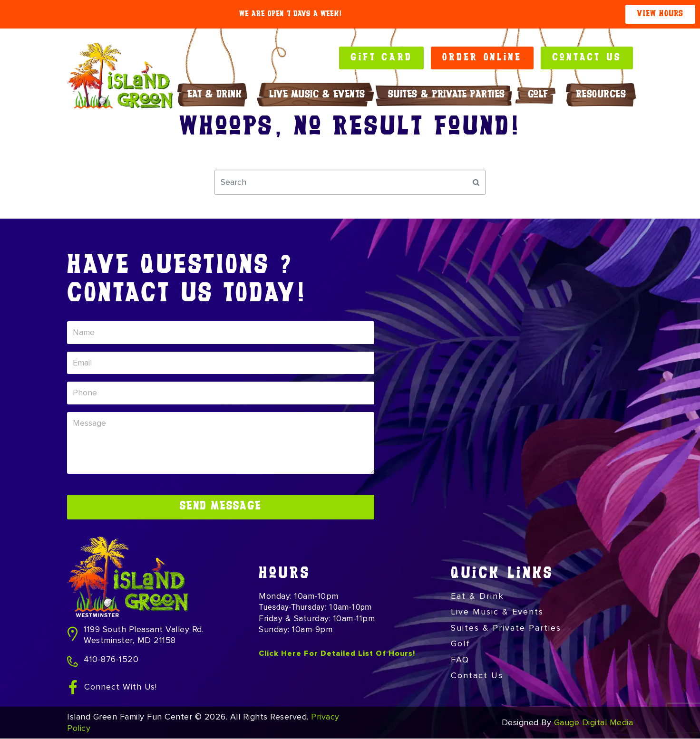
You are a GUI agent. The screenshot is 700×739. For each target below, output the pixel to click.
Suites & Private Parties (447, 95)
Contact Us (477, 676)
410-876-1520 (111, 660)
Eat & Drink (217, 95)
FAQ (460, 660)
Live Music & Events (317, 95)
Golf (540, 95)
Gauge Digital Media (594, 723)
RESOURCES (603, 95)
